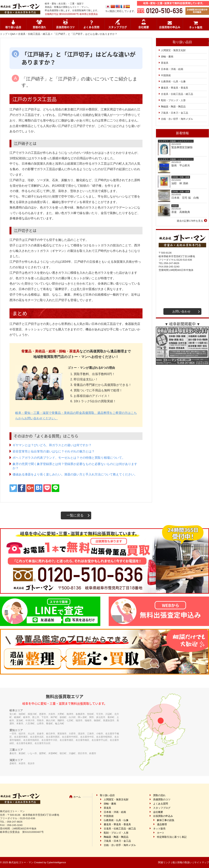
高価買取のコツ (65, 27)
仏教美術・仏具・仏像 (173, 81)
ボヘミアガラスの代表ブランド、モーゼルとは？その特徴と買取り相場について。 (69, 458)
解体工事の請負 (166, 820)
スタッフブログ (118, 27)
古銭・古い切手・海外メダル (177, 119)
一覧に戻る (75, 515)
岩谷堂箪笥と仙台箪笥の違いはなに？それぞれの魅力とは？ (54, 451)
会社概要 (144, 27)
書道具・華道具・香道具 (175, 88)
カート (161, 833)
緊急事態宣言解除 (182, 147)
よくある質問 (91, 27)
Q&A (13, 34)
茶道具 (165, 63)
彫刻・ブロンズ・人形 (173, 100)
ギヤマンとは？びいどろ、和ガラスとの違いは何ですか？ (52, 445)
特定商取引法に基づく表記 (172, 837)
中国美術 (166, 75)
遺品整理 (162, 824)
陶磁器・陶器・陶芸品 (173, 107)
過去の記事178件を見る (190, 221)
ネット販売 (196, 27)
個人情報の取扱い (182, 862)
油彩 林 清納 (181, 183)
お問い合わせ (181, 311)
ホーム (77, 797)
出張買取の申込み (170, 27)
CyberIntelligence (56, 862)
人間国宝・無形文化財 (173, 50)
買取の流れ (39, 27)
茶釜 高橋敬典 (181, 212)
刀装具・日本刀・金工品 (175, 113)
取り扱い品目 (13, 27)
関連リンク (164, 862)
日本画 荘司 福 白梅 (185, 198)
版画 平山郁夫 (182, 165)
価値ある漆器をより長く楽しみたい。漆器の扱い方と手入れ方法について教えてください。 (75, 474)
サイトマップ (202, 862)
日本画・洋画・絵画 (172, 69)
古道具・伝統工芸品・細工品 (34, 34)
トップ (4, 34)
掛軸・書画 (167, 57)
